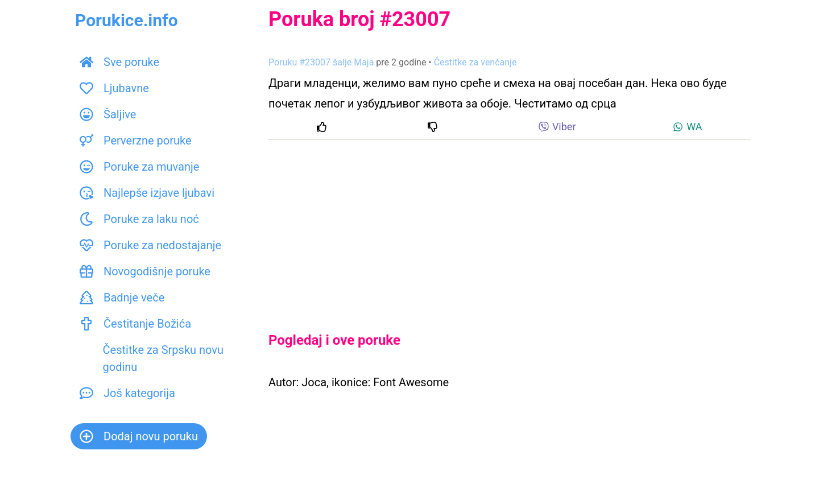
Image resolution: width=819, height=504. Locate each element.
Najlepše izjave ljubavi (147, 193)
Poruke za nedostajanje (150, 245)
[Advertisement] (510, 226)
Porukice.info (127, 20)
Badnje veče (122, 298)
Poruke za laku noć (139, 219)
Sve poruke (119, 62)
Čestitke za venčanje (475, 62)
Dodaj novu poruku (139, 436)
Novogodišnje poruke (145, 271)
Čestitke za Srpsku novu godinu (152, 358)
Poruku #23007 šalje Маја (321, 62)
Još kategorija (127, 393)
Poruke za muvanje (139, 167)
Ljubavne (114, 88)
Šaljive (108, 114)
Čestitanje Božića (135, 324)
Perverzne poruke (136, 141)
